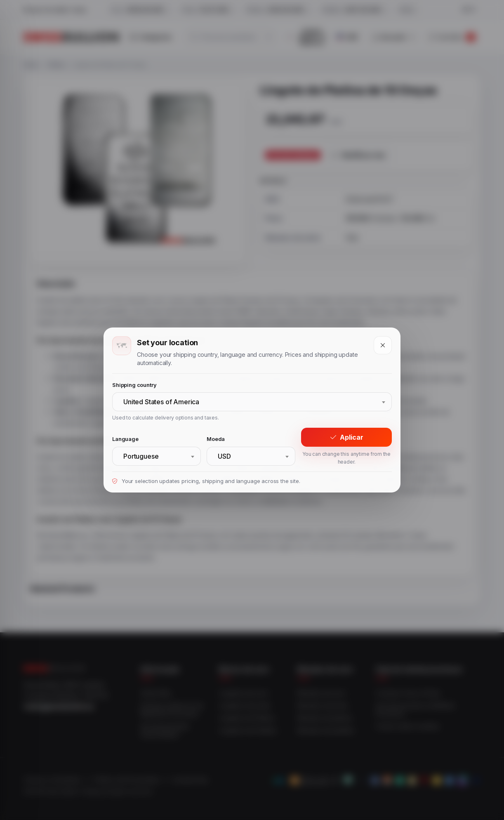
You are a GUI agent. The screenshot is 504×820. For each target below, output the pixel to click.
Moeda (216, 439)
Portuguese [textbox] (141, 456)
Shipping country (134, 385)
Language (125, 439)
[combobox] (252, 402)
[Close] (383, 345)
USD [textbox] (224, 456)
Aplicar (347, 437)
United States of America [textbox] (161, 402)
